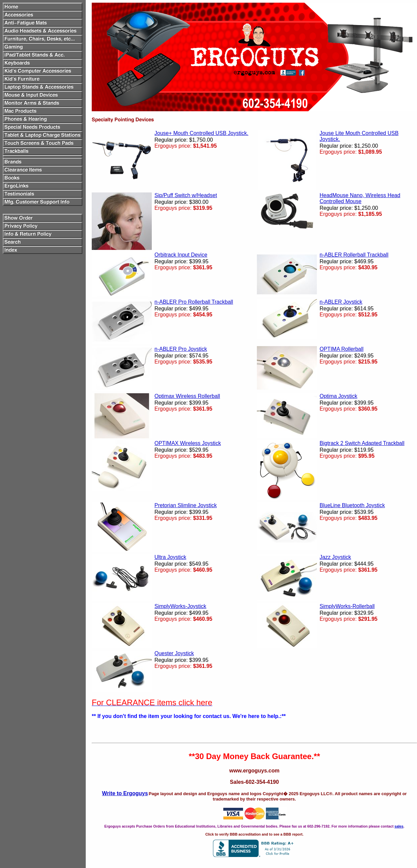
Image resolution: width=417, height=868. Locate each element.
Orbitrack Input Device (181, 255)
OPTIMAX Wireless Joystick (188, 443)
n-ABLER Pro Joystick (181, 349)
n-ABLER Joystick (341, 302)
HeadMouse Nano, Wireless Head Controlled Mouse (360, 198)
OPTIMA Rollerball (342, 349)
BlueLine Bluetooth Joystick (352, 505)
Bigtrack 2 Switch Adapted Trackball (362, 443)
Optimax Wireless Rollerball (187, 396)
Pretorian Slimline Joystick (186, 505)
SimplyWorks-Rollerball (347, 606)
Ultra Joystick (170, 557)
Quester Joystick (174, 653)
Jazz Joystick (335, 557)
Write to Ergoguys (125, 793)
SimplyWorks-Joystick (180, 606)
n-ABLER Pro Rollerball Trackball (194, 302)
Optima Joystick (338, 396)
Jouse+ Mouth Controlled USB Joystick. (201, 133)
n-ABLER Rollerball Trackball (354, 255)
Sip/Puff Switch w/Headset (186, 195)
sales (399, 826)
